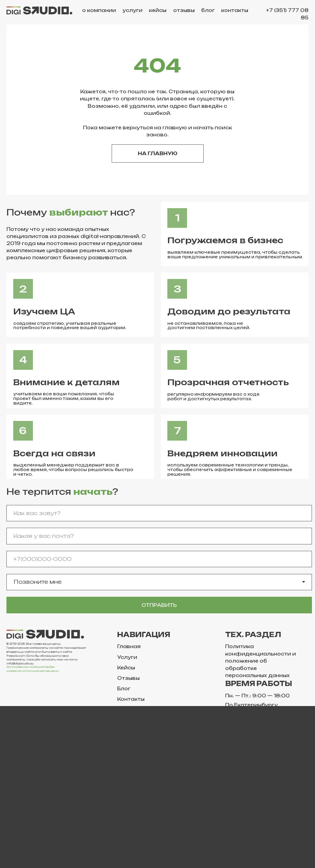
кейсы (158, 10)
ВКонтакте (22, 775)
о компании (99, 10)
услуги (132, 10)
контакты (235, 10)
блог (208, 10)
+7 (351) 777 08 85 (287, 14)
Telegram (19, 785)
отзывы (184, 10)
